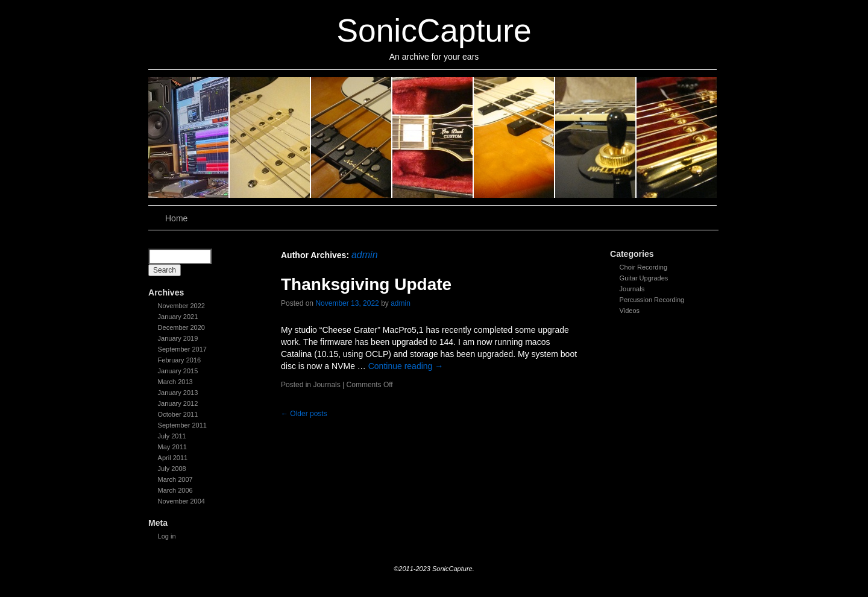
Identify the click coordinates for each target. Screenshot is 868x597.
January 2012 (178, 403)
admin (365, 255)
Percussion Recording (652, 300)
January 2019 (178, 338)
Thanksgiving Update (366, 284)
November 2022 (181, 306)
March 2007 (175, 479)
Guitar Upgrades (644, 278)
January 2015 (178, 371)
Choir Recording (643, 267)
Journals (632, 289)
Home (176, 218)
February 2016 (180, 360)
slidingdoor (189, 137)
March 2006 (175, 490)
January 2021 (178, 317)
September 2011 (182, 425)
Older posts (304, 414)
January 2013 (178, 393)
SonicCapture (434, 30)
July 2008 (172, 469)
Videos (630, 311)
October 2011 (178, 414)
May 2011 (172, 447)
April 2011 (173, 458)
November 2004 (181, 501)
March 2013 (175, 382)
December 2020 (181, 327)
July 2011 (172, 436)
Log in (167, 536)
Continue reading (406, 366)
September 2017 (182, 349)
